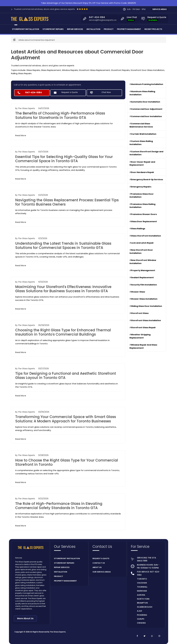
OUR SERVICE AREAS (102, 572)
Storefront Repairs (53, 29)
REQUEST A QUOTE (101, 558)
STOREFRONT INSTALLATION (67, 558)
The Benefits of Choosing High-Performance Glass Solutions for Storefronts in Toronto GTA (60, 115)
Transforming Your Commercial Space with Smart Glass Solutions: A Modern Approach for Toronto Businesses (66, 419)
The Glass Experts (58, 632)
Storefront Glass (140, 313)
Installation (93, 29)
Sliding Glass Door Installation (147, 306)
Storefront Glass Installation (146, 320)
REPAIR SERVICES (62, 567)
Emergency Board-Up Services (147, 180)
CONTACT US (99, 563)
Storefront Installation (26, 29)
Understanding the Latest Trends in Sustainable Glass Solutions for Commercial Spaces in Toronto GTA (63, 246)
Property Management (129, 29)
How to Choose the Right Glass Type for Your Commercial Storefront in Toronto (67, 462)
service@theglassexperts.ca (103, 20)
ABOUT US (97, 567)
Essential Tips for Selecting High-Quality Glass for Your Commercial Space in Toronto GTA (64, 159)
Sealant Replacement (142, 277)
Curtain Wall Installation (144, 134)
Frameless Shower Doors (144, 214)
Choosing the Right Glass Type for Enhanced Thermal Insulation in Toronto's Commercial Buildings (63, 332)
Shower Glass (138, 292)
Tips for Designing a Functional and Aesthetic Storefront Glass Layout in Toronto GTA (66, 376)
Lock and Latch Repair (142, 243)
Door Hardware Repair (143, 172)
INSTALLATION (61, 572)
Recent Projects (153, 29)
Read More (21, 135)
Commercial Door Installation (146, 116)
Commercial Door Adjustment (147, 109)
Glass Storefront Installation (146, 236)
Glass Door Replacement (144, 221)
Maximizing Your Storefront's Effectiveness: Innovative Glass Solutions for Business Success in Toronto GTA (63, 289)
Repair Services (75, 29)
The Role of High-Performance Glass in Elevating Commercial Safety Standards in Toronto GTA (59, 506)
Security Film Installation (144, 285)
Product (109, 29)
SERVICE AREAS (160, 9)
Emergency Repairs (141, 187)
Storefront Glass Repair (143, 328)
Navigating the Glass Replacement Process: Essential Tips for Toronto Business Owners (67, 202)
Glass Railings (138, 229)
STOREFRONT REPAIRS (64, 563)
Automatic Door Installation (146, 102)
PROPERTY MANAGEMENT (65, 581)
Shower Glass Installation (144, 299)
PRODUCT (59, 576)
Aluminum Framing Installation (147, 84)
